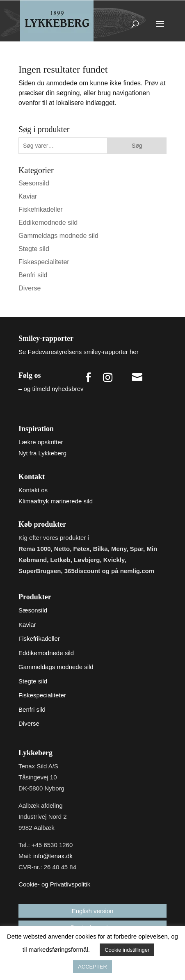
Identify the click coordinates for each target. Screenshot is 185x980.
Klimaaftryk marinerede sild (56, 501)
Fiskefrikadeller (41, 209)
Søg (137, 146)
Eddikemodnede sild (48, 223)
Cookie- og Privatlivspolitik (54, 884)
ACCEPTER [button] (92, 967)
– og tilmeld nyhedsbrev (51, 389)
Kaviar (28, 196)
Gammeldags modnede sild (58, 236)
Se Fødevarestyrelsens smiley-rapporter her (79, 352)
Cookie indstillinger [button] (127, 950)
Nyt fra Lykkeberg (42, 453)
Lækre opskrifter (41, 442)
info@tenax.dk (53, 856)
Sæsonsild (34, 183)
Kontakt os (33, 490)
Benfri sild (33, 275)
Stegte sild (34, 249)
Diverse (30, 288)
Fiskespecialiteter (44, 262)
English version (93, 911)
